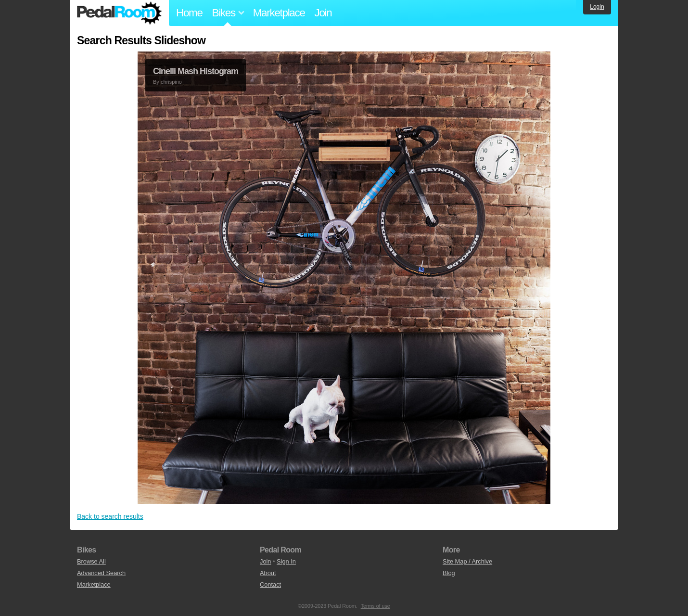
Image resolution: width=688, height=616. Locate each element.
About (268, 573)
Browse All (91, 561)
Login (597, 7)
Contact (270, 584)
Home (189, 13)
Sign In (286, 561)
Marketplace (279, 13)
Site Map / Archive (467, 561)
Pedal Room (119, 13)
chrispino (171, 82)
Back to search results (110, 516)
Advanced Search (101, 573)
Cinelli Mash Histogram (196, 71)
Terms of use (376, 606)
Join (323, 13)
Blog (449, 573)
